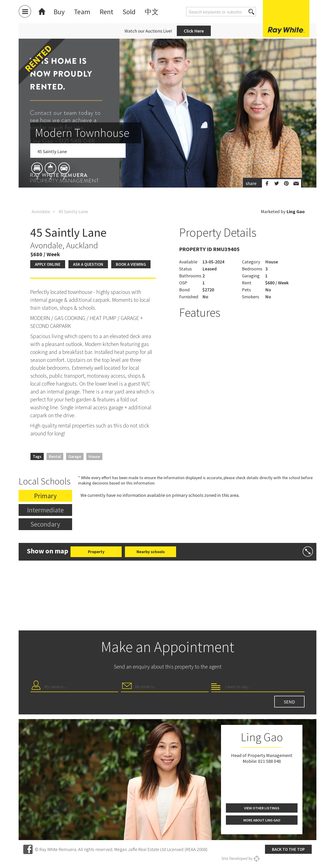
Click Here (194, 31)
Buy (59, 12)
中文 (152, 12)
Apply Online (48, 264)
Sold (129, 12)
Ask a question (88, 264)
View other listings (262, 808)
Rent (106, 12)
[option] (167, 140)
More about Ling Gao (262, 820)
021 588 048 (269, 761)
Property (96, 552)
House (94, 456)
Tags (37, 456)
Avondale (41, 211)
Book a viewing (131, 264)
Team (82, 12)
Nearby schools (151, 552)
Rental (55, 456)
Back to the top (288, 849)
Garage (75, 456)
